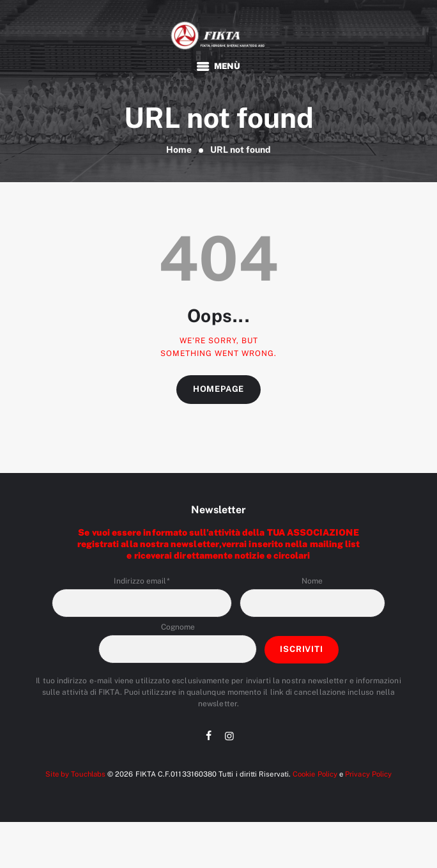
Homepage (218, 389)
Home (179, 150)
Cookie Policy (315, 774)
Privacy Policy (368, 774)
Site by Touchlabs (75, 774)
